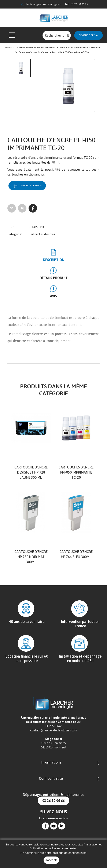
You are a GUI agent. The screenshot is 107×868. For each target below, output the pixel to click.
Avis (53, 296)
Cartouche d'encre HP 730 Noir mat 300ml (31, 557)
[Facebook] (33, 208)
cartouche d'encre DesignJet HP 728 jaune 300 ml (31, 472)
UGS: (11, 227)
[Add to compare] (12, 208)
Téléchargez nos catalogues (40, 4)
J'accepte (51, 860)
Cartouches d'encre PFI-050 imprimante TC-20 (76, 472)
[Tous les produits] (22, 208)
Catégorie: (15, 234)
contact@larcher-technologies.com (54, 730)
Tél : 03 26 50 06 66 (76, 4)
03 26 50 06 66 (53, 801)
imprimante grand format (68, 718)
